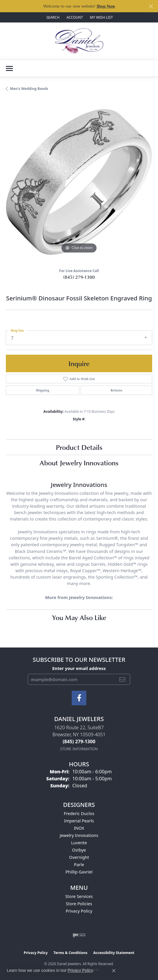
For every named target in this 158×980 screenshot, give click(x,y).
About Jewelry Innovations (79, 463)
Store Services (79, 896)
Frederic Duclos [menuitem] (79, 813)
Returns (116, 390)
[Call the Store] (79, 741)
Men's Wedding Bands (29, 89)
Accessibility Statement (114, 953)
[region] (79, 182)
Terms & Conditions (71, 953)
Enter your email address (79, 668)
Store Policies (79, 904)
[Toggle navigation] (9, 68)
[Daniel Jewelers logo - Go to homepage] (79, 41)
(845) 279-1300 (79, 277)
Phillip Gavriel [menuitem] (79, 872)
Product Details (79, 447)
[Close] (151, 6)
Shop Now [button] (106, 6)
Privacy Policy (79, 911)
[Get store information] (79, 749)
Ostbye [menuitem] (79, 850)
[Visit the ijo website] (79, 935)
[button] (52, 17)
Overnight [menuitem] (79, 857)
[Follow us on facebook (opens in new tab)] (79, 698)
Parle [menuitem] (79, 865)
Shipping (42, 390)
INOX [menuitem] (79, 828)
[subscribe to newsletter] (122, 679)
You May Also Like (79, 617)
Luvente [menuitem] (79, 843)
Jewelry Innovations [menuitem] (79, 835)
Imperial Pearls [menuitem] (79, 821)
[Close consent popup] (114, 971)
